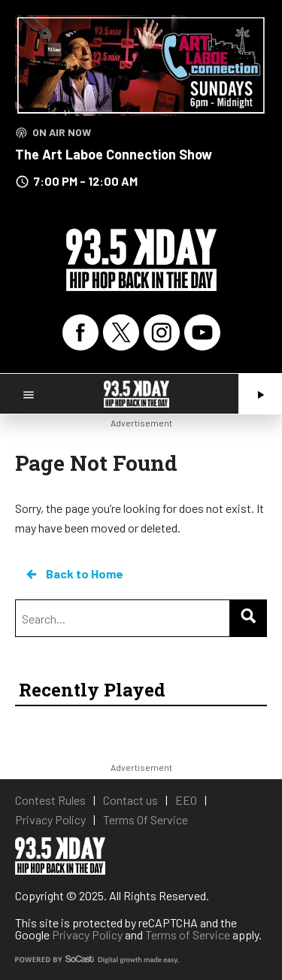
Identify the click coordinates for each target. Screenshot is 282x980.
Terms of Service (188, 934)
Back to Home (74, 574)
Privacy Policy (87, 934)
